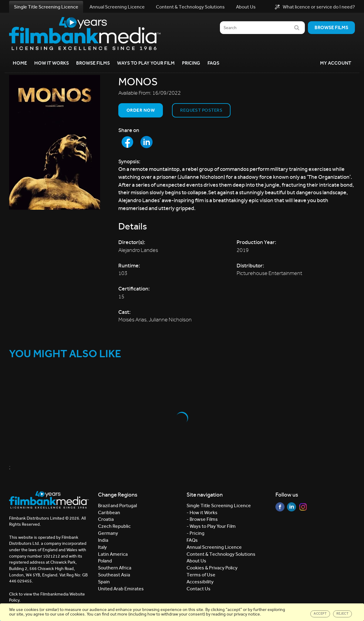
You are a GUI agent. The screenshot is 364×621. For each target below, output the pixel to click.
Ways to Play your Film (146, 63)
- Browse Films (202, 519)
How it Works (52, 63)
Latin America (113, 554)
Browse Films (93, 63)
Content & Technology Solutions (190, 7)
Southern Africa (115, 568)
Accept (320, 614)
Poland (105, 561)
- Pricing (195, 533)
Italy (102, 547)
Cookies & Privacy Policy (212, 568)
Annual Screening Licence (117, 7)
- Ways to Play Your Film (211, 526)
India (103, 540)
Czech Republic (114, 526)
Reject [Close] (342, 614)
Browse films (331, 27)
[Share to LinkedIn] (147, 142)
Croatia (106, 519)
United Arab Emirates (121, 589)
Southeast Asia (114, 575)
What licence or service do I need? (315, 7)
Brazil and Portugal (117, 506)
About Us (246, 7)
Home (20, 63)
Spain (104, 582)
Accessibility (200, 582)
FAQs (213, 63)
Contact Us (199, 589)
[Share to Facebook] (127, 142)
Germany (108, 533)
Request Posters (201, 110)
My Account (336, 63)
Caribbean (109, 512)
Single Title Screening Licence (46, 7)
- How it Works (202, 512)
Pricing (191, 63)
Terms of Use (201, 575)
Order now (141, 110)
